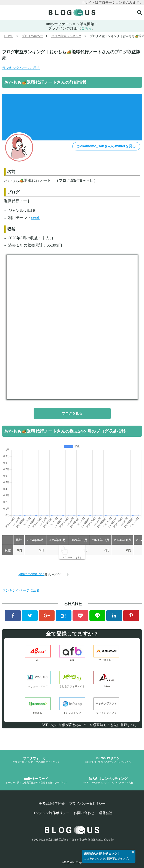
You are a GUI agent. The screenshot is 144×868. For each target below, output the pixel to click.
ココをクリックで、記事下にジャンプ (106, 859)
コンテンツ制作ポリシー (51, 813)
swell (35, 218)
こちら (87, 28)
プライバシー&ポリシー (87, 804)
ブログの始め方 (32, 36)
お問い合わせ (84, 813)
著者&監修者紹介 (52, 804)
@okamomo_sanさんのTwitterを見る (106, 146)
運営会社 (105, 813)
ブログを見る (72, 413)
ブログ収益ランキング (66, 36)
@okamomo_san (32, 574)
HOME (9, 36)
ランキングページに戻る (21, 68)
